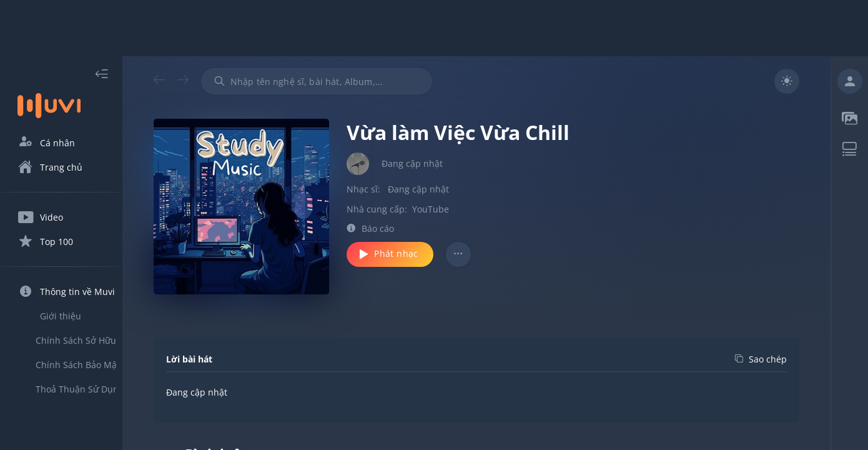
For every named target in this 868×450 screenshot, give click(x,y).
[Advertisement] (434, 28)
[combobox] (339, 81)
